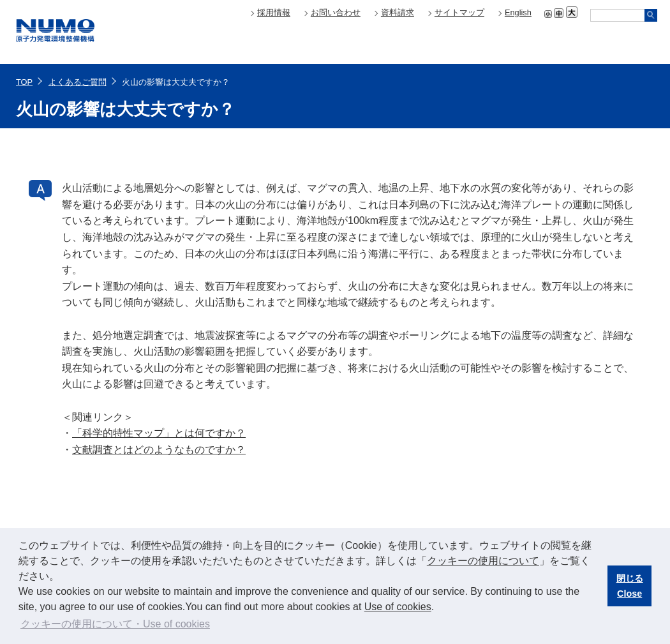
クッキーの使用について (483, 561)
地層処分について (495, 42)
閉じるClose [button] (630, 586)
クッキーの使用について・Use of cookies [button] (115, 624)
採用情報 (274, 12)
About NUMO (386, 42)
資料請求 (398, 12)
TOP (24, 82)
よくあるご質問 (78, 82)
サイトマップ (459, 12)
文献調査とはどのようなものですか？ (159, 450)
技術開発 (603, 42)
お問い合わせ (336, 12)
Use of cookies (398, 607)
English (518, 12)
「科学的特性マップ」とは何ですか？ (159, 433)
